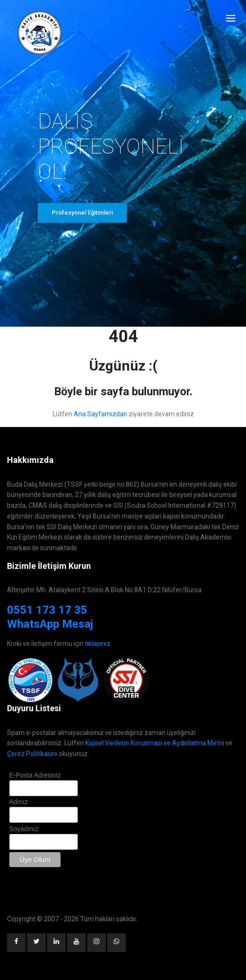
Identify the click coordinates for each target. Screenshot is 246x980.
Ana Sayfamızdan (100, 414)
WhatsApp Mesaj (50, 624)
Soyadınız (24, 829)
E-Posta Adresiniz (35, 775)
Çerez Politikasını (32, 754)
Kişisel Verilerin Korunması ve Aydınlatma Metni (155, 743)
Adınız (19, 802)
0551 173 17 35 (47, 610)
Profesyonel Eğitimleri (82, 213)
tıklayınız (98, 644)
